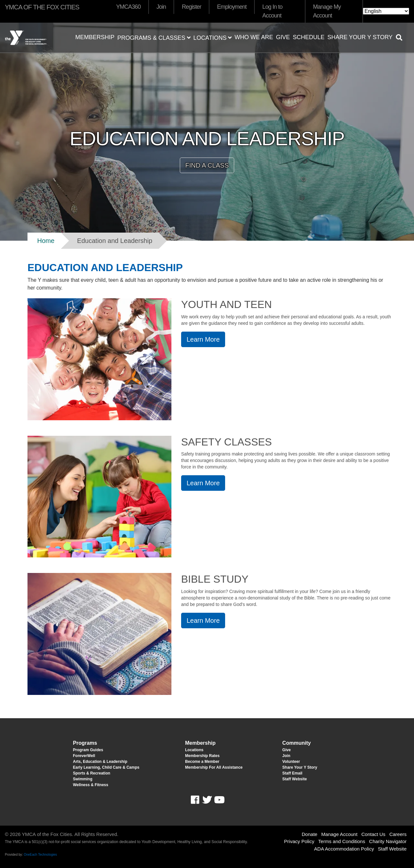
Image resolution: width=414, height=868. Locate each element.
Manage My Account (327, 11)
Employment (232, 7)
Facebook (199, 800)
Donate (310, 834)
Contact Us (373, 834)
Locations (213, 38)
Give (283, 37)
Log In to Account (272, 11)
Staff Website (392, 849)
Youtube (219, 800)
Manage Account (339, 834)
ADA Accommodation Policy (344, 849)
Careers (398, 834)
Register (191, 7)
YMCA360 (128, 7)
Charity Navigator (388, 841)
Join (161, 7)
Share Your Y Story (360, 37)
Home (46, 241)
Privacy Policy (299, 841)
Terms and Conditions (342, 841)
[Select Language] (386, 11)
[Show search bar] (402, 38)
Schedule (309, 37)
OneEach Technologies (40, 855)
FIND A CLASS (207, 165)
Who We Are (254, 37)
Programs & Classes (154, 38)
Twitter (207, 800)
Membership (95, 37)
